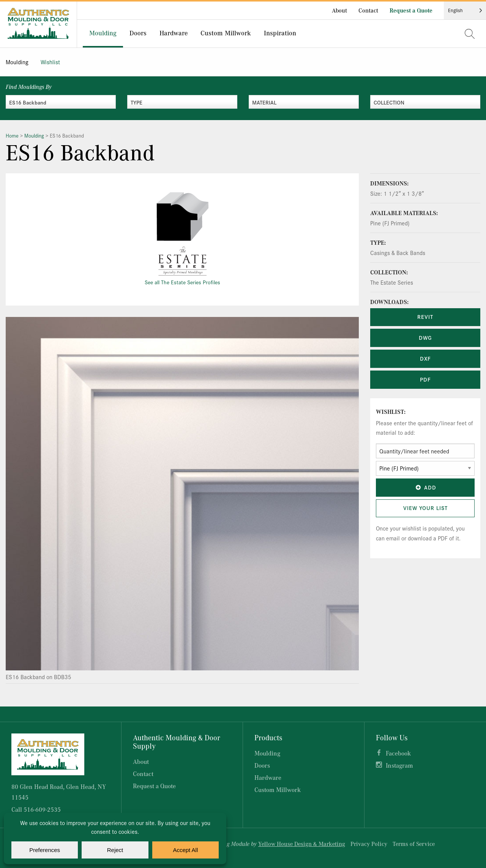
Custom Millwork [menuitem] (226, 33)
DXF (425, 358)
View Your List (425, 508)
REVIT (425, 317)
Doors (262, 765)
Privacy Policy (369, 844)
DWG (425, 337)
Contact (368, 10)
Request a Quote (411, 10)
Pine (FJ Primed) (390, 223)
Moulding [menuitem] (103, 33)
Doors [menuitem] (138, 33)
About (339, 10)
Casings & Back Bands (398, 253)
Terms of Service (414, 844)
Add (425, 487)
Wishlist (50, 62)
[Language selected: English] (465, 10)
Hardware (268, 777)
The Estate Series (392, 282)
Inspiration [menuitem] (280, 33)
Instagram (399, 765)
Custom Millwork (278, 790)
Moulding (17, 62)
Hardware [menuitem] (174, 33)
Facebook (398, 753)
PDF (425, 379)
